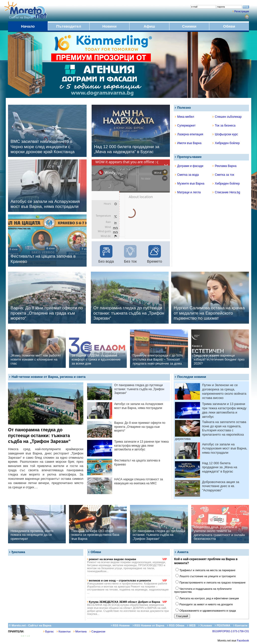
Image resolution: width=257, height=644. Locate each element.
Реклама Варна (224, 166)
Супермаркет (185, 126)
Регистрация (242, 11)
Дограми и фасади (189, 166)
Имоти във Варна (188, 143)
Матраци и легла (188, 192)
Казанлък (64, 631)
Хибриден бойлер (226, 143)
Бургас (49, 631)
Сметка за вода (187, 175)
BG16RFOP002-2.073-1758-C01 (231, 631)
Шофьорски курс (225, 134)
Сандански (97, 631)
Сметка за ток (223, 175)
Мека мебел (184, 117)
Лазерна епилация (189, 134)
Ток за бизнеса (224, 126)
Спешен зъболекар (227, 117)
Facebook (243, 640)
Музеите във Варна (190, 184)
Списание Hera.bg (226, 192)
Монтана (80, 631)
